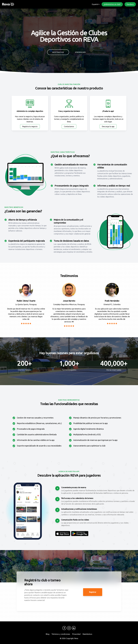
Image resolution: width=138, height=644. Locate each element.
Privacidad (76, 634)
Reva (76, 638)
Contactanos (69, 126)
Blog (48, 634)
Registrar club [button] (58, 52)
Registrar (93, 592)
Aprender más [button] (80, 52)
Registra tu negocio (30, 126)
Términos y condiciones (61, 634)
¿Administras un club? (112, 4)
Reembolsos (87, 634)
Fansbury (130, 4)
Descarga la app (108, 126)
